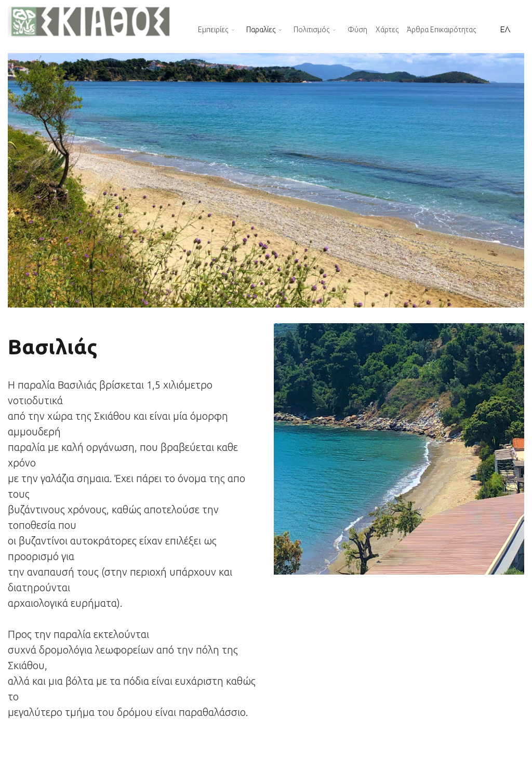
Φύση (357, 30)
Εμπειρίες (213, 30)
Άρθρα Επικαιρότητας (441, 30)
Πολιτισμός (311, 30)
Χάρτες (387, 30)
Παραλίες (261, 30)
